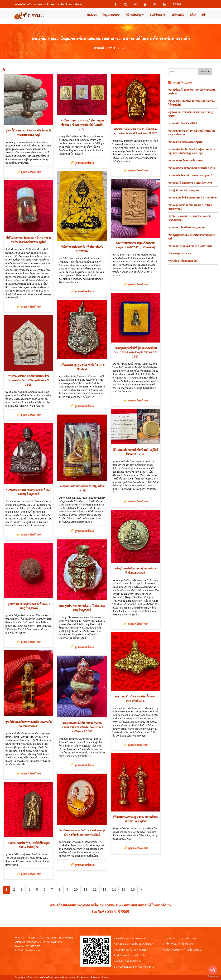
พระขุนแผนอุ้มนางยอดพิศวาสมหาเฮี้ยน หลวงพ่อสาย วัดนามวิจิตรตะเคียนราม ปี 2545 (28, 380)
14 (114, 890)
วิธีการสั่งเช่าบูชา (135, 15)
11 (85, 890)
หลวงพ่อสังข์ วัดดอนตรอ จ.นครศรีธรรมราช (190, 183)
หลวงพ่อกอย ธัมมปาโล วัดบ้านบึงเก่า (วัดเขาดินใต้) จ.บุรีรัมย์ (192, 103)
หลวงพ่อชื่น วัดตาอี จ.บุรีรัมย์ (183, 123)
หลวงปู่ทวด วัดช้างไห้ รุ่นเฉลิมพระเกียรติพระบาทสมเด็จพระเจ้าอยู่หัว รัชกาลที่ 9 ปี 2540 (136, 352)
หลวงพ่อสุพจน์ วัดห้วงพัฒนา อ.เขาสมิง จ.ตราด (192, 168)
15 (123, 890)
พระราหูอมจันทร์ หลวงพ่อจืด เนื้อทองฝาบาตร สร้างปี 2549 (136, 699)
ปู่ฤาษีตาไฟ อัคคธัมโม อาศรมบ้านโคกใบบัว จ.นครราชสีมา (190, 218)
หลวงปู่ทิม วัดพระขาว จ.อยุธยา (184, 190)
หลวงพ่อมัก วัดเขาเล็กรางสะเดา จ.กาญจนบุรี (190, 175)
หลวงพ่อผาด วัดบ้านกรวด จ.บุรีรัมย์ (186, 142)
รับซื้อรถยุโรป (186, 944)
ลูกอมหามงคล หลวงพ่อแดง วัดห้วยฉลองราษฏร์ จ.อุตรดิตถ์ (29, 606)
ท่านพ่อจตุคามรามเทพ (180, 253)
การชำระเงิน (139, 955)
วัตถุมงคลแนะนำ (111, 15)
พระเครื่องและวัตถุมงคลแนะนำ (131, 938)
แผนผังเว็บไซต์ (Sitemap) (127, 961)
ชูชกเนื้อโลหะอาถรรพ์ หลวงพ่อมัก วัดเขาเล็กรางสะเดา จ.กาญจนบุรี (28, 133)
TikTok (176, 4)
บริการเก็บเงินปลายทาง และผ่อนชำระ (134, 967)
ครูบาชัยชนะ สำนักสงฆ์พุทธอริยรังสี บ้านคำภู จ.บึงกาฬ (191, 114)
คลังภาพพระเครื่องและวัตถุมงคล (131, 950)
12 (95, 890)
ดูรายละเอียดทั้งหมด (31, 172)
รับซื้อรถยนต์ (170, 944)
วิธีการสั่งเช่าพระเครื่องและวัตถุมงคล (134, 944)
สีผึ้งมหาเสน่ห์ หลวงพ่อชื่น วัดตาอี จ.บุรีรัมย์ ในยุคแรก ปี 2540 (136, 452)
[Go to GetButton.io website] (213, 976)
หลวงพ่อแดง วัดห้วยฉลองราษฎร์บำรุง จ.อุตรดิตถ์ (192, 198)
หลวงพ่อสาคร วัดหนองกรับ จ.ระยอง (186, 161)
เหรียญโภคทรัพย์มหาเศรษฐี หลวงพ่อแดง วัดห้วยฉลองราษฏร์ (136, 571)
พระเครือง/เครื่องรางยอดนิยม (183, 261)
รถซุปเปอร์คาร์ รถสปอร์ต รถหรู (180, 938)
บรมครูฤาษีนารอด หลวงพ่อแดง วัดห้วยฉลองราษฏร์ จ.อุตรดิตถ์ (82, 608)
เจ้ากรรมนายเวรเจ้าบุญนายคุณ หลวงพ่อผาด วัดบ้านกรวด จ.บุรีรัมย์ (136, 819)
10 (76, 890)
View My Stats (118, 977)
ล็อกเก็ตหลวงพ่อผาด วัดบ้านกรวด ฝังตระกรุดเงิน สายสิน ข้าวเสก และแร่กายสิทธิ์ (82, 833)
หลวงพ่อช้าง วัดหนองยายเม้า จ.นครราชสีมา (190, 246)
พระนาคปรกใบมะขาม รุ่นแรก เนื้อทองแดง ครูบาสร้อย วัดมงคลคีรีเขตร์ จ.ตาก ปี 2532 (136, 131)
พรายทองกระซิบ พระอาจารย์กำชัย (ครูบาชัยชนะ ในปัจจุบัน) (29, 845)
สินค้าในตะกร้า (158, 15)
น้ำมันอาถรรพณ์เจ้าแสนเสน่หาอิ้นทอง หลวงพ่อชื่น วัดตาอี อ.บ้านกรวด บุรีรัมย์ (28, 240)
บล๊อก (193, 15)
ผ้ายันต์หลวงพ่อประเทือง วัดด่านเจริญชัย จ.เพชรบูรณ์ (82, 249)
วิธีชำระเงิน (178, 15)
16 (133, 890)
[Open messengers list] (213, 970)
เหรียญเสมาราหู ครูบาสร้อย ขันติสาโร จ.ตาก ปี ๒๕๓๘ (82, 367)
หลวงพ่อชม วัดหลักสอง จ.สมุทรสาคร (187, 227)
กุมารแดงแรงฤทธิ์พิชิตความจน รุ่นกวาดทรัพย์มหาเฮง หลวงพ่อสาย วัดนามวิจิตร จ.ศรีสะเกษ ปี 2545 (82, 727)
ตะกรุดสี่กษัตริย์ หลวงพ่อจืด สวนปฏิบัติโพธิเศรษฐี (82, 488)
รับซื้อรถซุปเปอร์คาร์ (174, 950)
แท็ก (204, 15)
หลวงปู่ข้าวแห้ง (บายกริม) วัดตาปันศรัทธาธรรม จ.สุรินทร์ (192, 92)
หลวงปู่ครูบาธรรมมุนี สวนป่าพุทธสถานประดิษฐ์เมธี (192, 237)
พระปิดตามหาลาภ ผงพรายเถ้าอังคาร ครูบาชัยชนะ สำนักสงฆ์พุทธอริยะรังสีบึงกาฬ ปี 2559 (82, 125)
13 (104, 890)
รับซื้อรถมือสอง (194, 950)
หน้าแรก (92, 15)
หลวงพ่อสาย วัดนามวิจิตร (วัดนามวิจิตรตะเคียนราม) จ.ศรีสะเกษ (192, 133)
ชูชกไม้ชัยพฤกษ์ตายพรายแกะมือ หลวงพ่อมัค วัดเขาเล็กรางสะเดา (28, 724)
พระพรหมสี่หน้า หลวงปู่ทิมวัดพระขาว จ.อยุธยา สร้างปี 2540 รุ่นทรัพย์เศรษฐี (136, 245)
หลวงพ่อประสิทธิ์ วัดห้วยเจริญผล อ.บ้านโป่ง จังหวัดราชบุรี (190, 207)
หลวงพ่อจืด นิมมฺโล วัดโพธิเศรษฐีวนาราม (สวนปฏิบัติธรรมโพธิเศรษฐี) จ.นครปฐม (192, 151)
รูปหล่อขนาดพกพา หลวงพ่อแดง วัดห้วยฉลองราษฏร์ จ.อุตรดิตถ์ (29, 492)
